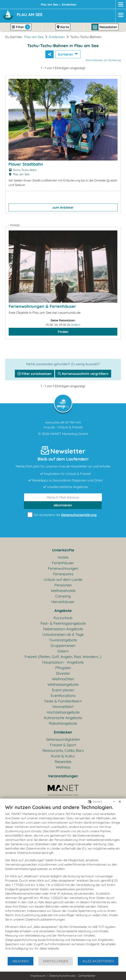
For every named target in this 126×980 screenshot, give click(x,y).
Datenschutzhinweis (62, 976)
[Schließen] (120, 802)
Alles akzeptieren (98, 961)
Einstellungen (56, 961)
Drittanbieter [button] (87, 976)
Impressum (38, 976)
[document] (63, 880)
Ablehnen (21, 961)
